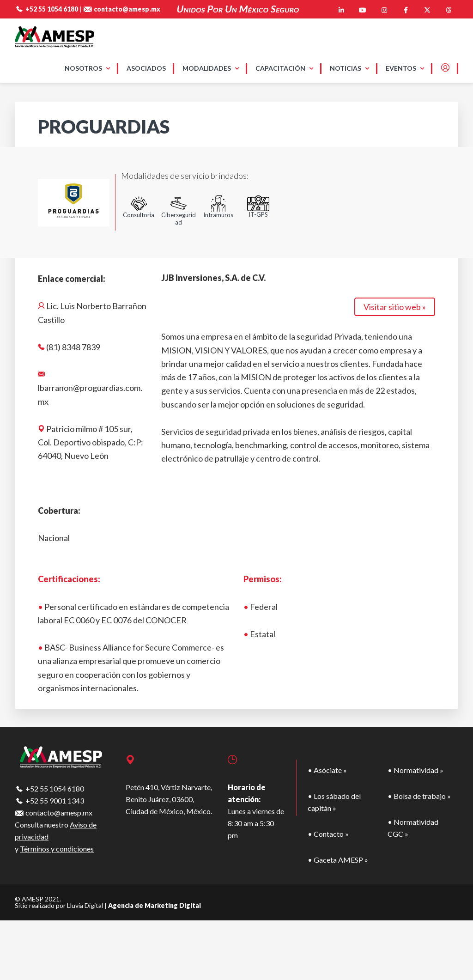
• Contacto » (328, 834)
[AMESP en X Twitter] (427, 10)
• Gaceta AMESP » (338, 860)
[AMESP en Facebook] (406, 10)
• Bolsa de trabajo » (419, 796)
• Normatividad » (415, 770)
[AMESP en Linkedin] (341, 10)
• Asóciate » (327, 770)
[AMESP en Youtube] (363, 10)
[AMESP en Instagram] (384, 10)
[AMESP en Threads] (449, 10)
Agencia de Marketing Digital (155, 905)
